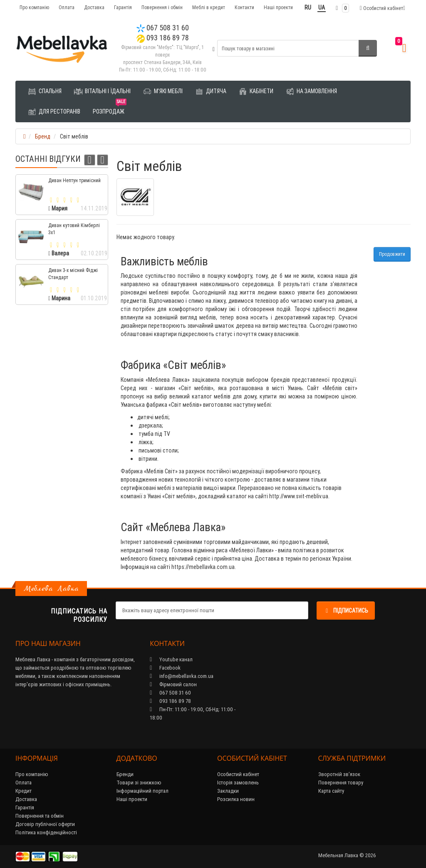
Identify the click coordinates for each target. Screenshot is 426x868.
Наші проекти (278, 7)
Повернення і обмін (162, 7)
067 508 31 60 (163, 28)
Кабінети (256, 91)
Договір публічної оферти (45, 824)
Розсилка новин (236, 799)
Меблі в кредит (209, 7)
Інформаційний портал (142, 791)
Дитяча (211, 91)
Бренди (125, 774)
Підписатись (346, 611)
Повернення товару (341, 783)
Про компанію (34, 7)
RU (308, 7)
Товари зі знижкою (139, 783)
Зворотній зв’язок (339, 774)
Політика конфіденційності (46, 832)
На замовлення (311, 91)
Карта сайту (331, 791)
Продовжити (392, 254)
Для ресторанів (54, 112)
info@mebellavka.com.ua (182, 676)
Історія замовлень (238, 783)
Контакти (244, 7)
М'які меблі (163, 91)
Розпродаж (110, 108)
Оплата (67, 7)
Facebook (165, 668)
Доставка (94, 7)
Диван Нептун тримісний (74, 180)
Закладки (228, 791)
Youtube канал (171, 659)
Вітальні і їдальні (102, 91)
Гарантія (123, 7)
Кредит (24, 791)
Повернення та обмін (40, 816)
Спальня (45, 91)
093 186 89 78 (163, 38)
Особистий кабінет (238, 774)
